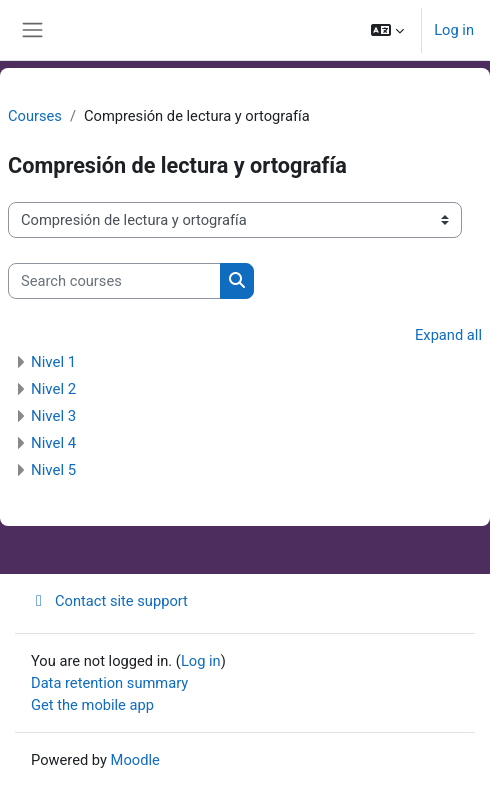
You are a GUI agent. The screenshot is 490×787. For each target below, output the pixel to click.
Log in (454, 30)
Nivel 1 (53, 362)
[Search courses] (114, 281)
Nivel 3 (53, 416)
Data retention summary (109, 683)
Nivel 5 (53, 470)
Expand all (448, 335)
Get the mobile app (92, 705)
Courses (35, 116)
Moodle (135, 760)
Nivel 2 (53, 389)
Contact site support (109, 601)
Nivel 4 (53, 443)
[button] (387, 30)
